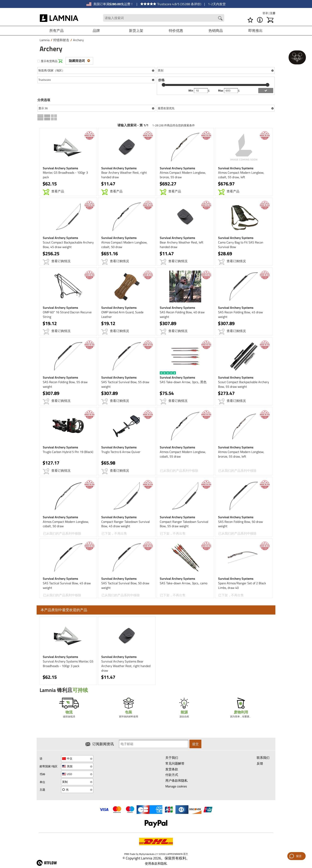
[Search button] (220, 18)
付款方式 (172, 775)
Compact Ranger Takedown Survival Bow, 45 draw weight (126, 524)
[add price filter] (266, 91)
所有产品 (57, 31)
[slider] (164, 85)
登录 (266, 13)
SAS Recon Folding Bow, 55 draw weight (65, 384)
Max (221, 91)
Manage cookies (176, 786)
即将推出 (255, 31)
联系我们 (263, 758)
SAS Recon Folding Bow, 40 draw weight (182, 314)
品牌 (96, 31)
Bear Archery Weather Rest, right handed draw (124, 175)
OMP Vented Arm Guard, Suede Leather (122, 314)
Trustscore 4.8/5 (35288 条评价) (171, 4)
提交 (195, 744)
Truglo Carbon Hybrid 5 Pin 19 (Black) (68, 452)
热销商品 (216, 31)
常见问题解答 (175, 763)
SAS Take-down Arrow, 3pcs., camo (184, 583)
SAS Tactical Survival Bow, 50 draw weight (125, 585)
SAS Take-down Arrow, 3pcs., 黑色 (183, 382)
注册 (273, 13)
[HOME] (59, 18)
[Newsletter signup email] (154, 744)
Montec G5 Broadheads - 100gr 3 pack (65, 175)
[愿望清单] (250, 20)
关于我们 (172, 758)
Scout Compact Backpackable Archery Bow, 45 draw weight (68, 245)
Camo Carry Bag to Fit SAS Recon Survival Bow (241, 245)
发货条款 (172, 769)
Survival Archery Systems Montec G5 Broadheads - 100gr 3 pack (68, 664)
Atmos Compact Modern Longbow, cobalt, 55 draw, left (241, 175)
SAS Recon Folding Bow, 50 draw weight (240, 524)
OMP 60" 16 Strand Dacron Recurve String (67, 314)
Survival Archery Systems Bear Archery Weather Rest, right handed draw (126, 666)
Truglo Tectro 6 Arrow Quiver (121, 452)
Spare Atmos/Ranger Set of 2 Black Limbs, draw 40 (242, 585)
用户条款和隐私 (176, 780)
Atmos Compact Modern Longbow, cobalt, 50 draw (124, 245)
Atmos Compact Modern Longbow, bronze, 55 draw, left (241, 454)
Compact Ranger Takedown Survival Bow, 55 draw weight (184, 524)
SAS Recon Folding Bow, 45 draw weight (240, 314)
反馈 (260, 763)
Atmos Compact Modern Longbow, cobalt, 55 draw (183, 454)
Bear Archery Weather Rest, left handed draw (182, 245)
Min (191, 91)
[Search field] (164, 18)
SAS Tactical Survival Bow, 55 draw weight (125, 384)
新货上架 (136, 31)
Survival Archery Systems (60, 168)
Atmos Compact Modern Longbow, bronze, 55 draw (183, 175)
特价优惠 (176, 31)
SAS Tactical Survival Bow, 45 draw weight (67, 585)
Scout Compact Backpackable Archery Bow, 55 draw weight (244, 384)
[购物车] (270, 20)
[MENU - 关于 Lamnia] (260, 20)
